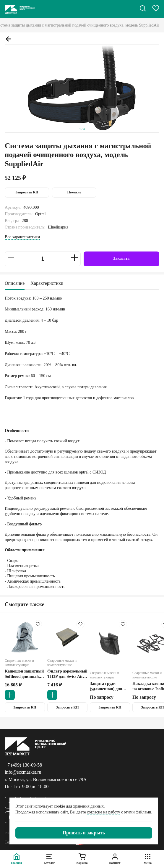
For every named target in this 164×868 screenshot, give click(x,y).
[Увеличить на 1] (74, 258)
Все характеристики (22, 237)
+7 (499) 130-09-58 (23, 765)
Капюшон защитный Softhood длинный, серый (24, 674)
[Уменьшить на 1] (11, 258)
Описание (15, 283)
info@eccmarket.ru (23, 772)
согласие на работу (103, 812)
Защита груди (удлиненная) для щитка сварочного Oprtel (107, 686)
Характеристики (47, 283)
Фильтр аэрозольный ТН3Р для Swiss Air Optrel (67, 674)
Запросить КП (27, 192)
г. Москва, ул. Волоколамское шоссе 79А (46, 779)
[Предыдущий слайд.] (8, 39)
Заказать (121, 258)
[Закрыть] (84, 833)
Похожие (74, 192)
